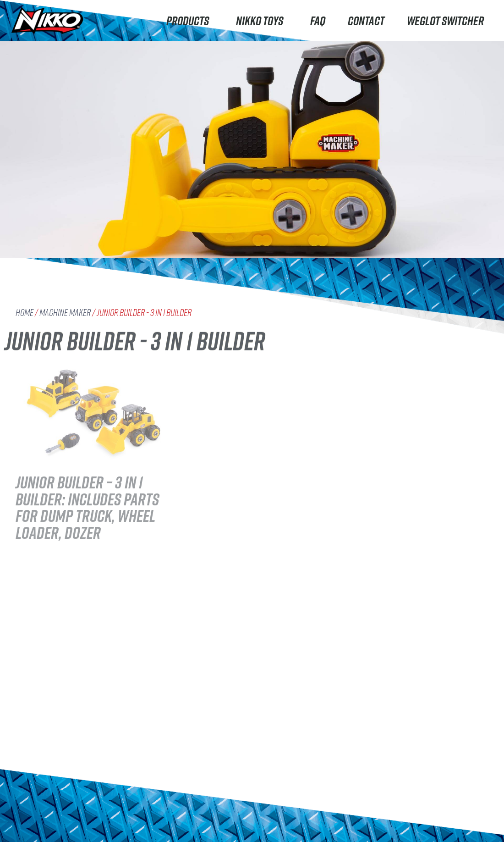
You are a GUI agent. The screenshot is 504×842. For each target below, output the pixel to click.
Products (190, 20)
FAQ (318, 20)
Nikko (27, 747)
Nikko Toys (262, 20)
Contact (366, 20)
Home (25, 313)
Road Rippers (42, 766)
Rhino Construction (52, 784)
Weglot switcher (445, 20)
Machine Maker (65, 313)
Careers (122, 813)
